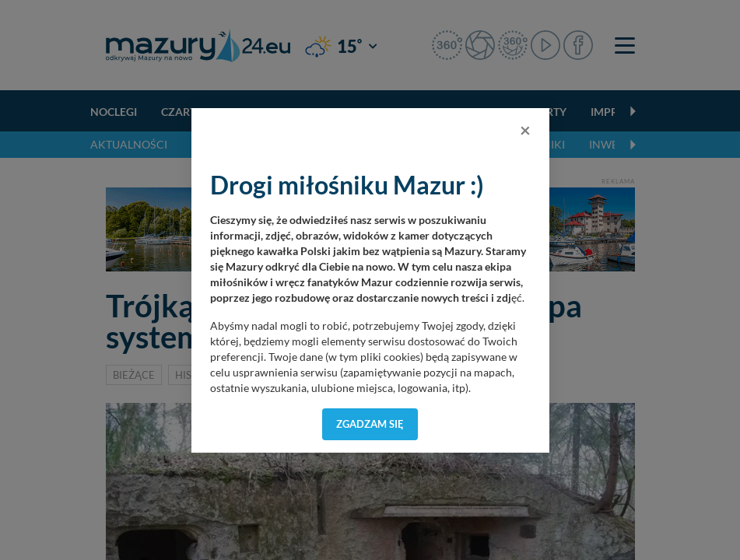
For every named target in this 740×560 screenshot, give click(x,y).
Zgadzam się (370, 424)
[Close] (525, 130)
